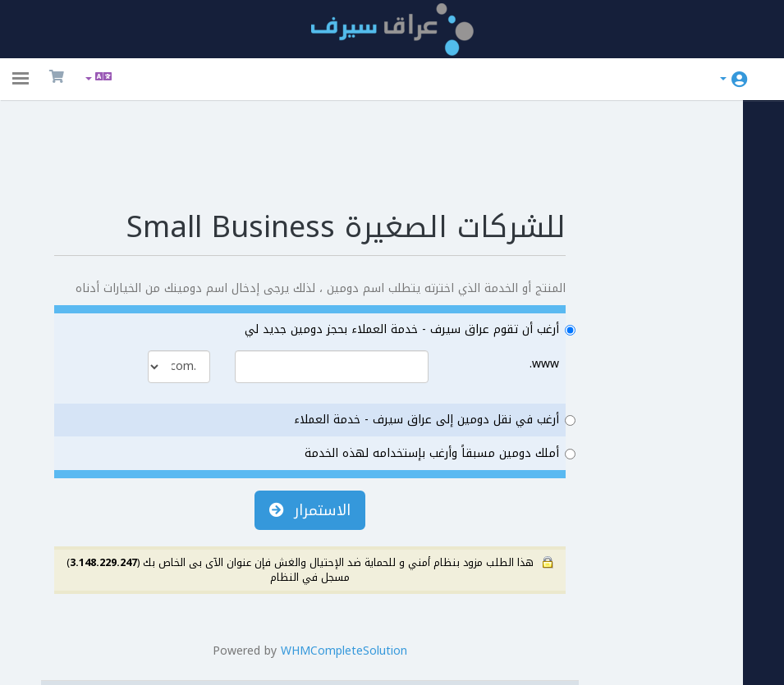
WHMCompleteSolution (344, 585)
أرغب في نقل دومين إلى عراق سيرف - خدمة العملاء (415, 355)
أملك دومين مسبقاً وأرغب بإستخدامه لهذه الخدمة (420, 388)
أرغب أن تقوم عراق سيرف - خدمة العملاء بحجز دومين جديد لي (390, 264)
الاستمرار (310, 445)
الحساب (723, 79)
